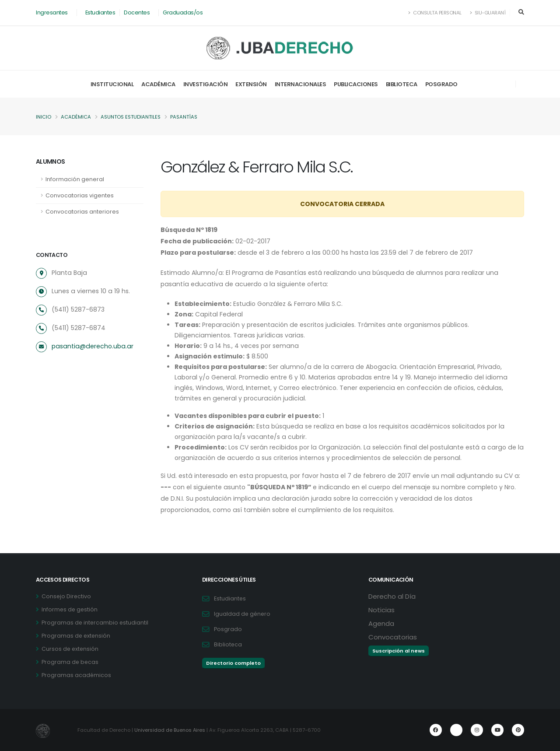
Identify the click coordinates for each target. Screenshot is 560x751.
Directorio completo (233, 663)
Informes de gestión (70, 609)
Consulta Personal (435, 13)
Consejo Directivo (67, 596)
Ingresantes (52, 12)
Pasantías (184, 117)
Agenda (381, 623)
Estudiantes (100, 12)
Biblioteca (402, 84)
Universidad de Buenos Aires (171, 730)
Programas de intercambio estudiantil (96, 623)
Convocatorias (393, 637)
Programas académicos (77, 675)
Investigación (206, 84)
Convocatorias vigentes (80, 195)
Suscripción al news (399, 651)
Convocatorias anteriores (82, 212)
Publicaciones (356, 84)
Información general (75, 179)
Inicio (44, 117)
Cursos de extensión (71, 649)
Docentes (137, 12)
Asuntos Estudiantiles (131, 117)
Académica (158, 84)
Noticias (381, 610)
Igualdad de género (243, 614)
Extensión (251, 84)
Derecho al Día (392, 596)
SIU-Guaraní (488, 13)
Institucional (112, 84)
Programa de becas (70, 662)
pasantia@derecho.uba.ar (91, 346)
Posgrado (441, 84)
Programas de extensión (77, 636)
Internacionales (301, 84)
